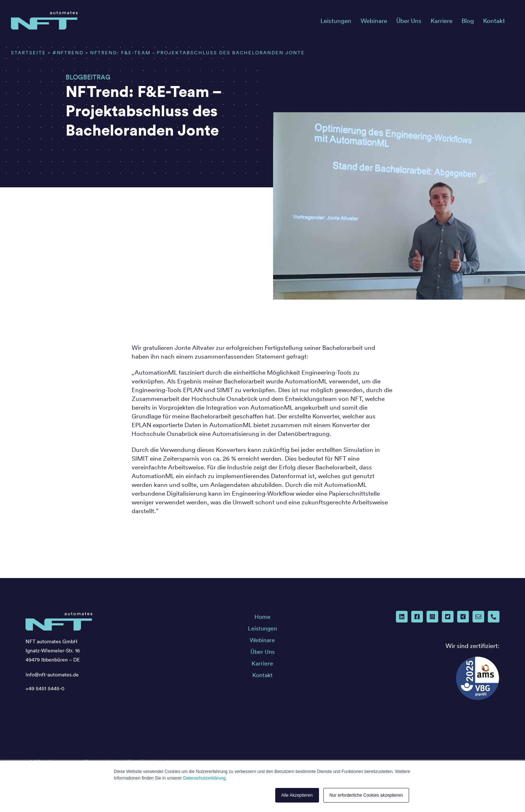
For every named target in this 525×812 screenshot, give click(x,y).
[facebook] (417, 617)
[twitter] (448, 617)
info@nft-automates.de (52, 675)
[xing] (463, 617)
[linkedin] (402, 617)
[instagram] (432, 617)
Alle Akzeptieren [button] (297, 795)
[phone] (494, 617)
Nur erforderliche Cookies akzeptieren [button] (366, 795)
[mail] (478, 617)
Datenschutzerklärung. (205, 778)
